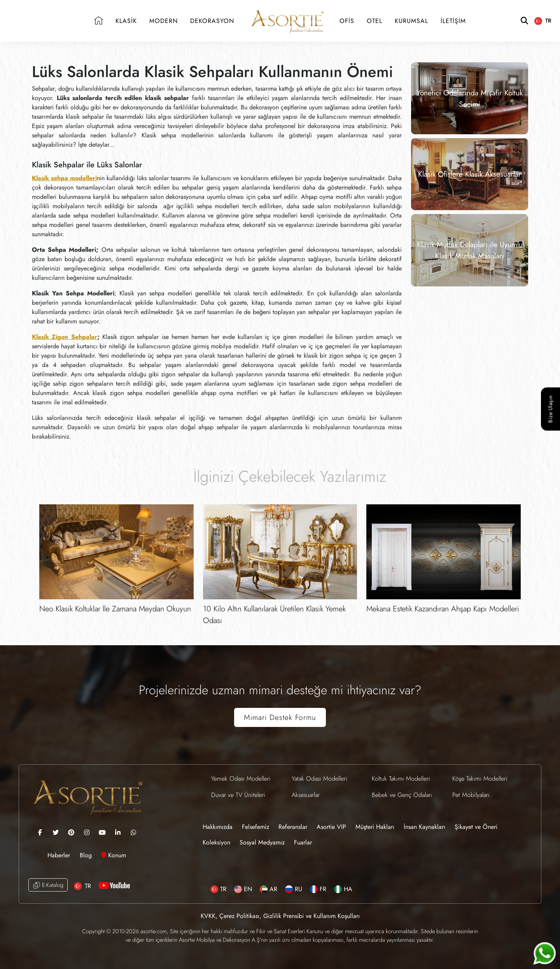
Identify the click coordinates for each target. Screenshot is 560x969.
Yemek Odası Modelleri (241, 779)
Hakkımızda (218, 827)
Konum (114, 855)
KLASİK (126, 21)
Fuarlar (303, 842)
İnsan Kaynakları (424, 827)
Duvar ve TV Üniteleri (238, 795)
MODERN (164, 21)
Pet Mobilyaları (471, 795)
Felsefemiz (255, 827)
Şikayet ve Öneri (476, 827)
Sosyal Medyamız (262, 842)
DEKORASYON (212, 21)
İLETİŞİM (453, 21)
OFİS (347, 21)
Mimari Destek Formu (280, 717)
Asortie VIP (331, 827)
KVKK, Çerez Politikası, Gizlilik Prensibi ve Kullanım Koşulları (280, 916)
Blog (87, 855)
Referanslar (293, 827)
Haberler (60, 855)
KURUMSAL (411, 21)
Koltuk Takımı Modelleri (401, 779)
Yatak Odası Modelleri (319, 779)
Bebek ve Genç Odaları (402, 795)
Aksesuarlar (306, 795)
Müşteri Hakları (375, 827)
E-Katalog (48, 885)
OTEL (374, 21)
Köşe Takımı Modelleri (480, 779)
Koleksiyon (216, 842)
